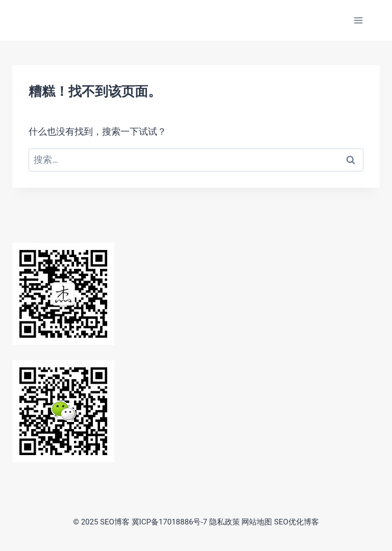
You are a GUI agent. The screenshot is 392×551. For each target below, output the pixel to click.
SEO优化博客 (297, 522)
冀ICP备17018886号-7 (169, 522)
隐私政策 (225, 522)
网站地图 (257, 522)
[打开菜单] (358, 20)
